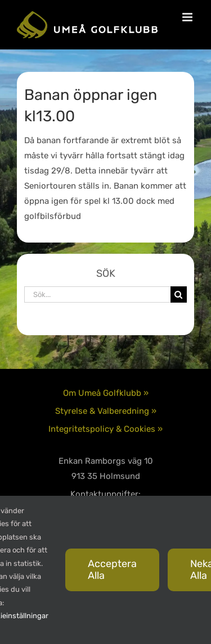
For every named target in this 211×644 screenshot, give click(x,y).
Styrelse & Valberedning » (106, 411)
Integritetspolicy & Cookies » (105, 429)
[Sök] (179, 294)
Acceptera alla (112, 570)
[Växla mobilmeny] (188, 17)
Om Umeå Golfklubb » (106, 393)
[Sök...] (97, 294)
